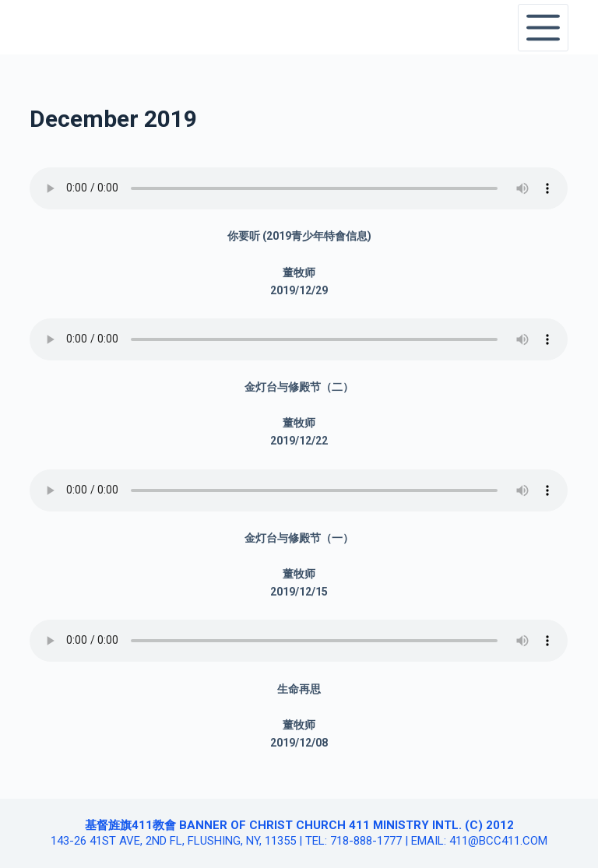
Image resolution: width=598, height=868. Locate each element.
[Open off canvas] (543, 28)
